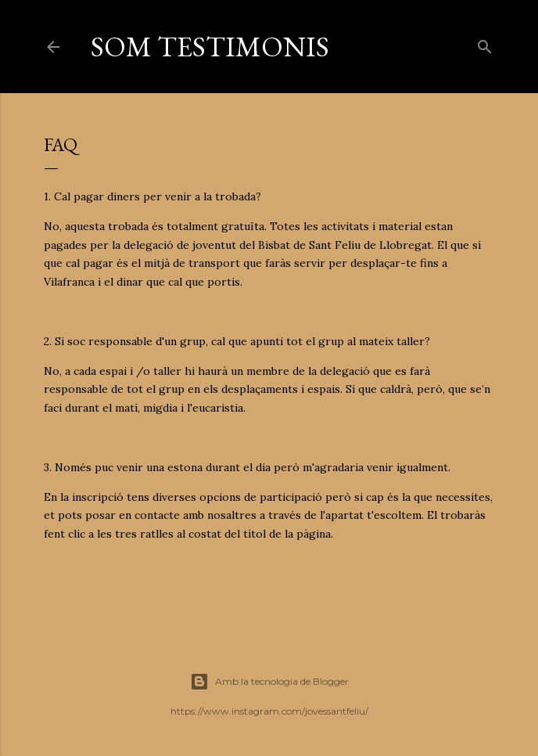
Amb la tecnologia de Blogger (269, 682)
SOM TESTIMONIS (210, 47)
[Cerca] (485, 43)
